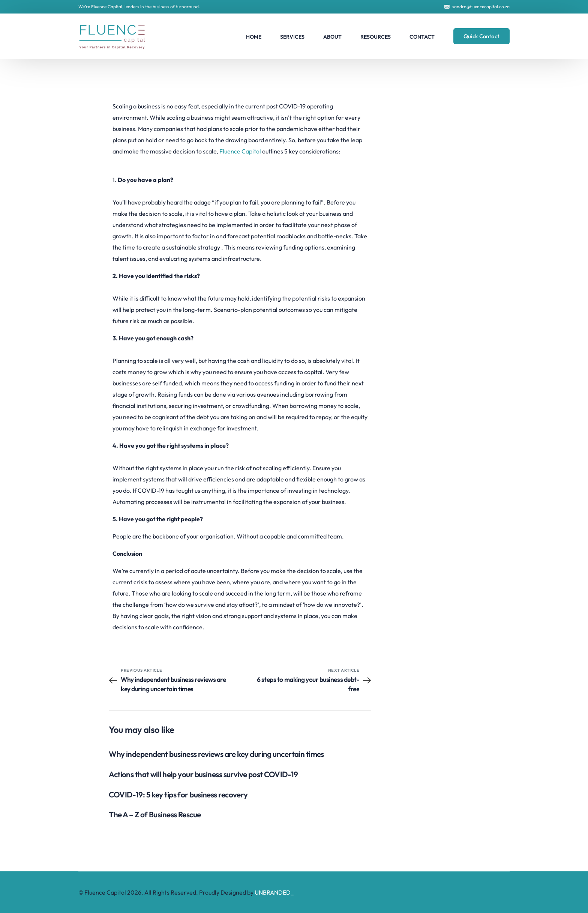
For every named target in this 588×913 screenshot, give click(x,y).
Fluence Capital (241, 151)
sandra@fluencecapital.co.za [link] (481, 7)
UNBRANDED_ (274, 892)
